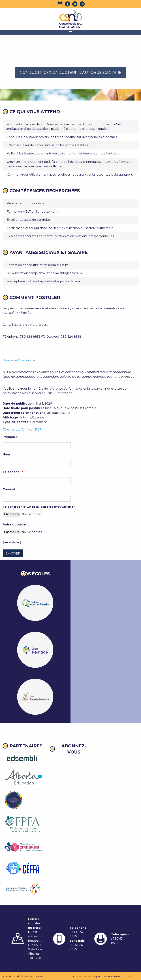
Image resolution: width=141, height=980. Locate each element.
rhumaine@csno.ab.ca (19, 360)
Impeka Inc (130, 976)
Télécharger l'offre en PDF (22, 430)
